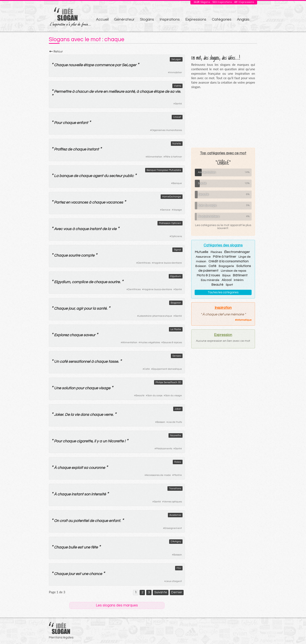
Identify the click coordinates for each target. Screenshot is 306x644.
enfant (82, 123)
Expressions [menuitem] (196, 19)
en (105, 92)
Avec (58, 229)
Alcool (227, 280)
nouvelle (76, 65)
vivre (98, 92)
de (91, 92)
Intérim (239, 280)
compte (88, 255)
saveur (89, 335)
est (80, 547)
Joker (178, 409)
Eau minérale (210, 280)
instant (93, 149)
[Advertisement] (223, 118)
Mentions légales (61, 638)
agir (80, 309)
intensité (98, 494)
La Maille (176, 329)
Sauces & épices (172, 342)
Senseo (177, 356)
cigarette (85, 441)
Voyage (178, 210)
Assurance (203, 257)
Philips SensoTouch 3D (168, 382)
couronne (97, 468)
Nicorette (176, 435)
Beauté (140, 396)
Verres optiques (173, 502)
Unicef (177, 117)
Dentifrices (144, 263)
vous (67, 229)
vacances (79, 202)
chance (96, 574)
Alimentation (155, 157)
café (64, 362)
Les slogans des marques (117, 605)
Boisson (161, 422)
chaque (146, 92)
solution (69, 388)
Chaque (61, 65)
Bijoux (226, 276)
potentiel (81, 521)
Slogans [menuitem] (147, 19)
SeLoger (176, 59)
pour (88, 309)
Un (56, 362)
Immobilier (176, 72)
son (87, 494)
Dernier (177, 592)
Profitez (60, 149)
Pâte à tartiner (173, 157)
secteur (116, 176)
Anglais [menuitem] (243, 19)
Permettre (63, 92)
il (95, 441)
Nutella (177, 144)
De (67, 415)
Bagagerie (226, 266)
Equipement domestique (167, 369)
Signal (177, 250)
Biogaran (176, 303)
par (118, 65)
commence (104, 65)
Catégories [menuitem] (222, 19)
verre (108, 415)
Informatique (244, 320)
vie (178, 92)
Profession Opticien (170, 223)
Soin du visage (174, 396)
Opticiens (176, 236)
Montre (178, 475)
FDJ (179, 568)
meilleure (116, 92)
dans (85, 415)
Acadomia (175, 515)
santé (130, 92)
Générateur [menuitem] (124, 19)
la (109, 229)
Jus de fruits (175, 422)
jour (72, 309)
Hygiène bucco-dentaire (168, 263)
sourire (74, 255)
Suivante (161, 592)
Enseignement (173, 528)
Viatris (177, 86)
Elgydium (176, 276)
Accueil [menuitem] (102, 19)
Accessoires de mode (158, 475)
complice (80, 282)
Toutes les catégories (223, 292)
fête (94, 547)
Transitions (175, 489)
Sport (229, 285)
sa (172, 92)
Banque (177, 183)
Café (147, 369)
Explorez (61, 335)
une (87, 547)
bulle (73, 547)
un (105, 441)
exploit (77, 468)
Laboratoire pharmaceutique (155, 316)
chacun (82, 92)
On (56, 521)
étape (89, 65)
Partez (59, 202)
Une (57, 388)
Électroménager (237, 252)
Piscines (216, 252)
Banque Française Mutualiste (164, 170)
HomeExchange (172, 197)
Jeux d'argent (174, 581)
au (70, 521)
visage (105, 388)
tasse (113, 362)
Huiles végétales (150, 342)
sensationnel (79, 362)
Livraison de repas (233, 271)
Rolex (178, 462)
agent (98, 176)
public (128, 176)
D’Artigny (176, 542)
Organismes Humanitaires (167, 130)
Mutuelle (202, 252)
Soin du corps (155, 396)
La (56, 176)
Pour (58, 123)
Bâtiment (240, 275)
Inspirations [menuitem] (170, 19)
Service (166, 210)
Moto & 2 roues (208, 275)
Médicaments (164, 449)
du (106, 176)
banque (66, 176)
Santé (178, 104)
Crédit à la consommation (229, 261)
